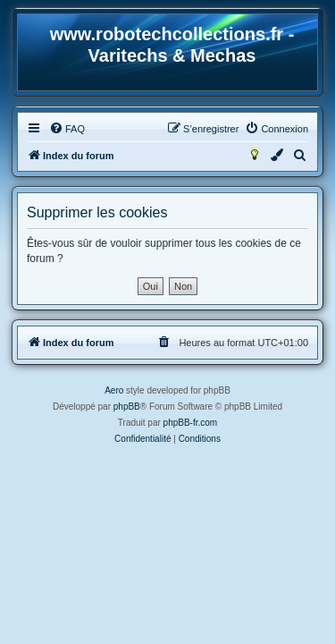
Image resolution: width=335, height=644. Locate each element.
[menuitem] (67, 129)
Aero (114, 390)
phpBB (127, 407)
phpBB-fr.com (191, 423)
